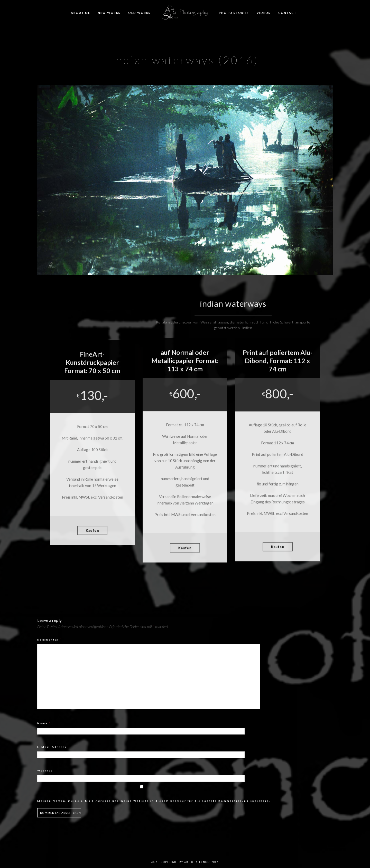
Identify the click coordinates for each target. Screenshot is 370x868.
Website (45, 770)
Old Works (139, 13)
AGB (154, 862)
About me (81, 13)
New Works (109, 13)
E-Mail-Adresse (54, 747)
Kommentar (50, 640)
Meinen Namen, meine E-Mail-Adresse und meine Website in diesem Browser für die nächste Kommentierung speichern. (154, 801)
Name (44, 723)
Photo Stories (234, 13)
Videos (264, 13)
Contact (287, 13)
